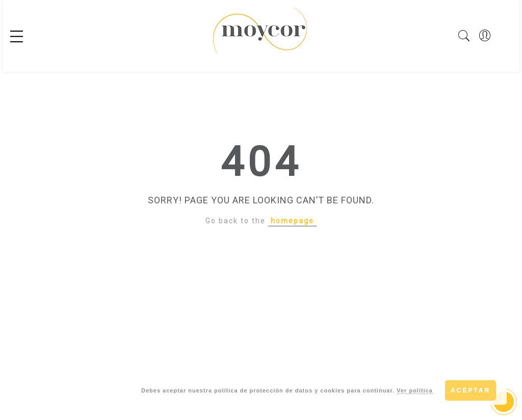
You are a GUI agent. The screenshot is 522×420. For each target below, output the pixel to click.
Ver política (415, 390)
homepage (292, 221)
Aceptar (471, 390)
